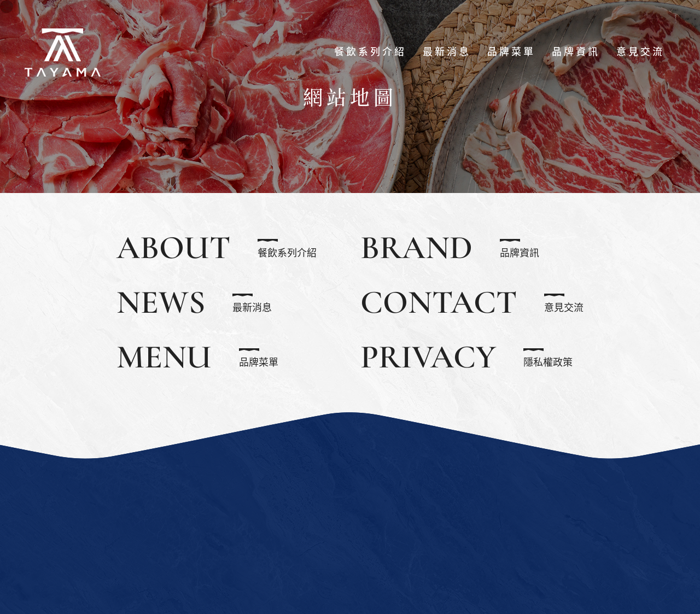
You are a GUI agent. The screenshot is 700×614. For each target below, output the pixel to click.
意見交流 (640, 52)
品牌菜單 (511, 52)
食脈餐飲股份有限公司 (63, 52)
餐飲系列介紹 (370, 52)
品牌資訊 (576, 52)
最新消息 (447, 52)
